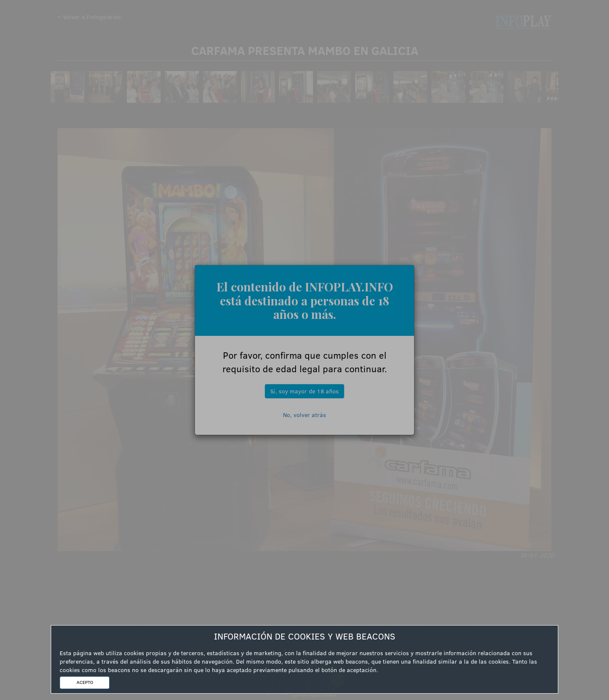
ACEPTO (85, 682)
